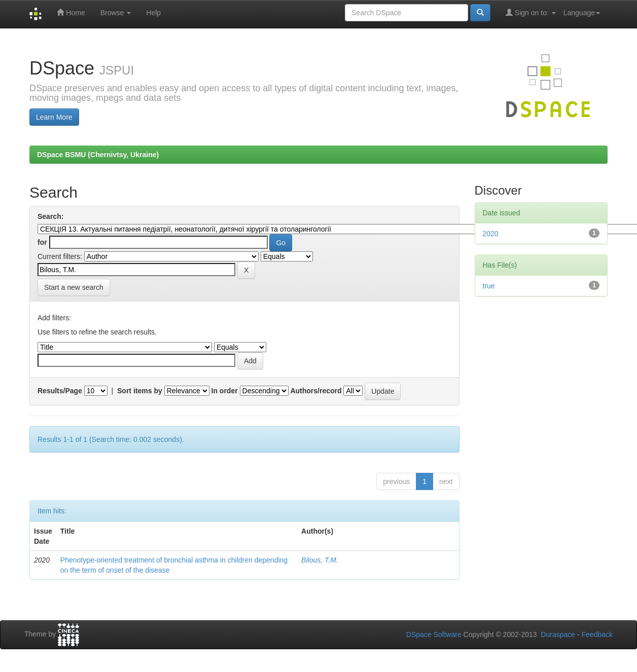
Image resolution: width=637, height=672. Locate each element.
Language (582, 13)
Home (71, 12)
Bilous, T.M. (320, 560)
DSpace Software (434, 634)
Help (153, 13)
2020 (491, 234)
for (42, 242)
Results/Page (60, 391)
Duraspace (558, 634)
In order (225, 391)
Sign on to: (531, 12)
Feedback (597, 634)
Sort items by (140, 391)
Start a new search (74, 287)
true (489, 286)
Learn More (54, 117)
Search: (50, 216)
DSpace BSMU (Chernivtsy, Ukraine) (98, 155)
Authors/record (316, 391)
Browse (116, 13)
